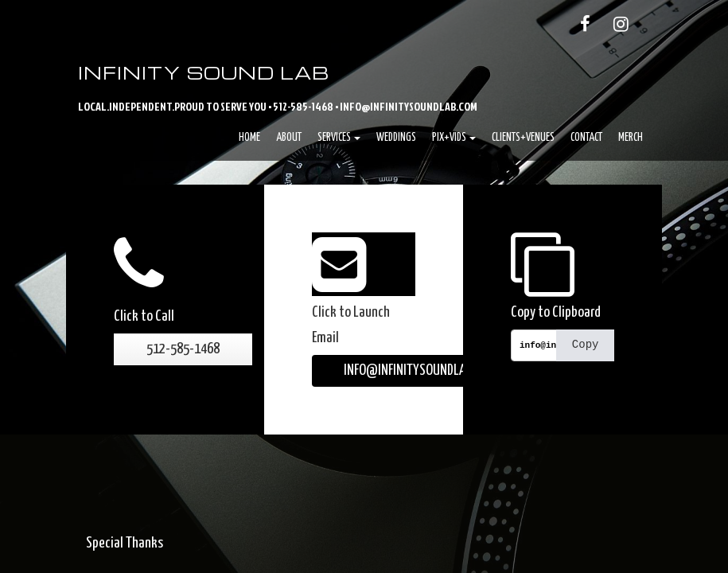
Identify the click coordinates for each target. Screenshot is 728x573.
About (289, 138)
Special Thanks (125, 543)
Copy (586, 345)
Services (339, 138)
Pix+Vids (454, 138)
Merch (631, 138)
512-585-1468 (183, 349)
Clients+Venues (523, 138)
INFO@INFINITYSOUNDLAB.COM (420, 370)
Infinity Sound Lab (204, 72)
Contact (586, 138)
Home (249, 138)
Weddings (396, 138)
